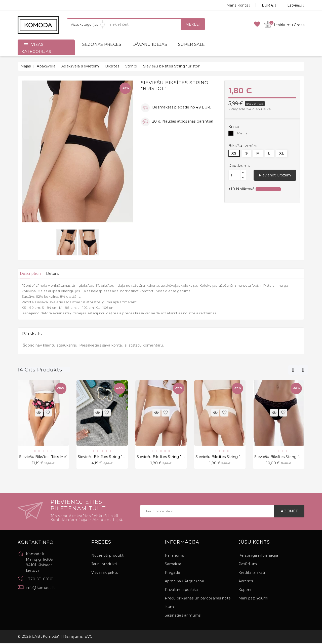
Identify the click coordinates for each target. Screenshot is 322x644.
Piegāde (172, 573)
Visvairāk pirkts (105, 573)
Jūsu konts (254, 543)
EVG (89, 637)
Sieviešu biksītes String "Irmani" (166, 457)
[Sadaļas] (86, 24)
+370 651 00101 (40, 580)
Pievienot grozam (275, 175)
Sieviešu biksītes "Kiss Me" (43, 457)
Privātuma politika (181, 590)
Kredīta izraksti (252, 573)
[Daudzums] (234, 175)
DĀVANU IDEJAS (150, 44)
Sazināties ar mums (183, 616)
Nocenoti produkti (108, 556)
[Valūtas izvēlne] (263, 5)
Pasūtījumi (248, 565)
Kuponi (245, 590)
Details (58, 274)
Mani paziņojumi (253, 599)
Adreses (246, 582)
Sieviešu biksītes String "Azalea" (224, 457)
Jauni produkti (104, 565)
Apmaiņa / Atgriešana (184, 582)
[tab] (32, 274)
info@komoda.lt (40, 588)
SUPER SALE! (192, 44)
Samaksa (173, 565)
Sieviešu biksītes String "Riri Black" (109, 457)
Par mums (174, 556)
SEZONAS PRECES (102, 44)
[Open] (26, 45)
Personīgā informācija (258, 556)
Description (32, 274)
